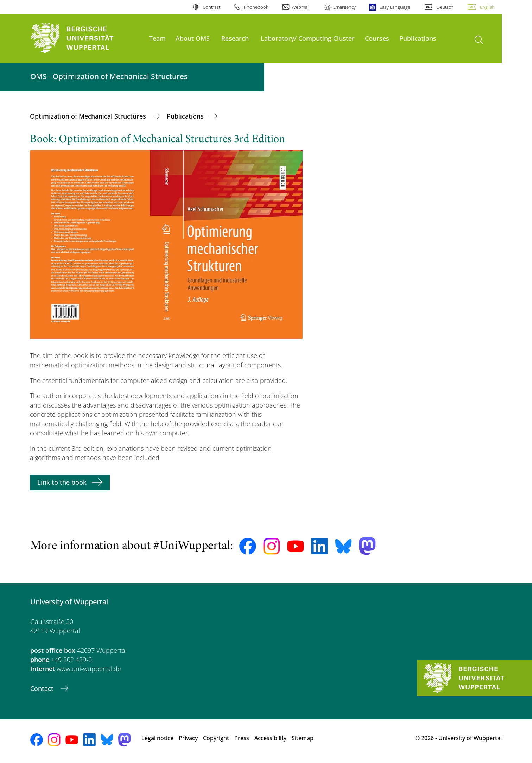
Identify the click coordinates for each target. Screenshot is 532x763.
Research (235, 38)
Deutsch (445, 7)
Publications (418, 38)
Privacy (188, 738)
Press (242, 738)
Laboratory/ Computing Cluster (308, 38)
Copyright (216, 738)
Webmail (301, 7)
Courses (377, 38)
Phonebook (256, 7)
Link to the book (62, 482)
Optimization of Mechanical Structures (89, 116)
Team (157, 38)
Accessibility (270, 738)
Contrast (211, 7)
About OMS (193, 38)
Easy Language (395, 7)
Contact (43, 688)
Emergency (344, 7)
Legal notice (157, 738)
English (487, 7)
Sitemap (303, 738)
